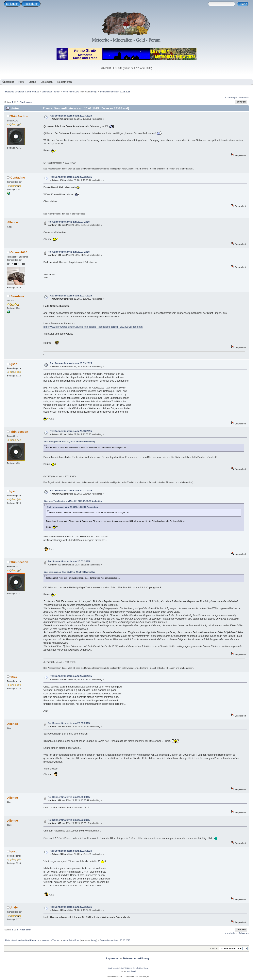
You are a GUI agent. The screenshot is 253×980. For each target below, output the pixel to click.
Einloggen (12, 4)
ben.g (94, 92)
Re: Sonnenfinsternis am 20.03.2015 (71, 116)
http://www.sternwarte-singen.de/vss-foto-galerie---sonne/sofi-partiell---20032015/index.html (93, 327)
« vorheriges (231, 98)
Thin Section (19, 116)
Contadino (18, 177)
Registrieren (31, 4)
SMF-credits (114, 968)
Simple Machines (140, 968)
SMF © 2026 (126, 968)
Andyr (15, 907)
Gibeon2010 (19, 252)
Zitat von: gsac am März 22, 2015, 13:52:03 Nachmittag (70, 442)
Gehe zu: (214, 948)
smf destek (132, 971)
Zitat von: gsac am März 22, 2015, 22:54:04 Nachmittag (70, 572)
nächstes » (243, 98)
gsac (14, 364)
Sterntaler (17, 296)
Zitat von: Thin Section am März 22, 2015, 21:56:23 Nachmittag (73, 501)
